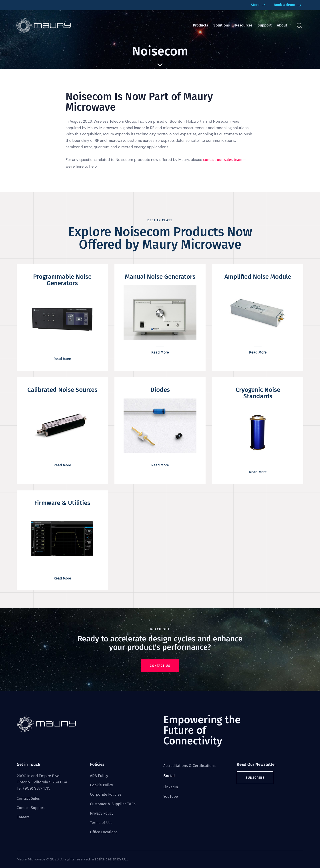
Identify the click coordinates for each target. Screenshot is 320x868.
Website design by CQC (110, 859)
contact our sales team (223, 160)
